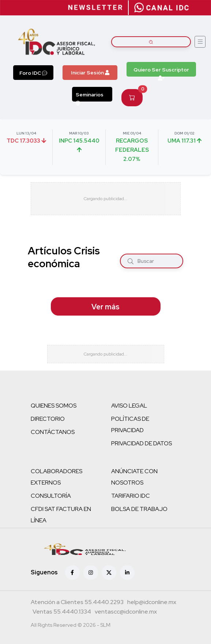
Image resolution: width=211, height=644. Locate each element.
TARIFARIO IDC (131, 496)
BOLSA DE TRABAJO (139, 509)
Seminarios (90, 96)
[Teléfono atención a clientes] (77, 603)
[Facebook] (72, 573)
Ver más (105, 307)
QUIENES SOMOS (54, 406)
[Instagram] (91, 573)
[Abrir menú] (200, 42)
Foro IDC (33, 73)
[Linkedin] (127, 573)
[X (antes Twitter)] (109, 573)
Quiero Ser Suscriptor (161, 71)
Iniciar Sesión (90, 73)
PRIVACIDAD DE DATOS (142, 443)
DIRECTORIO (48, 419)
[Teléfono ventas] (62, 612)
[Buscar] (131, 261)
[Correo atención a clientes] (152, 603)
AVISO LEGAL (129, 406)
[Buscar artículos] (151, 42)
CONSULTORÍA (51, 496)
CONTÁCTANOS (53, 432)
